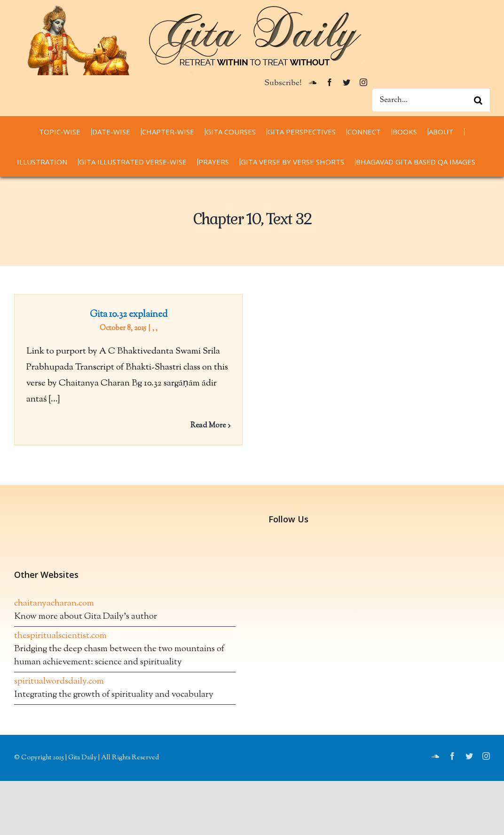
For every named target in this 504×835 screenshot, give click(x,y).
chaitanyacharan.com (54, 612)
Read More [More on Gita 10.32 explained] (208, 426)
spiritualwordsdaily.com (59, 690)
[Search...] (431, 100)
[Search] (478, 100)
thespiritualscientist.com (60, 644)
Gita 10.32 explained (129, 315)
